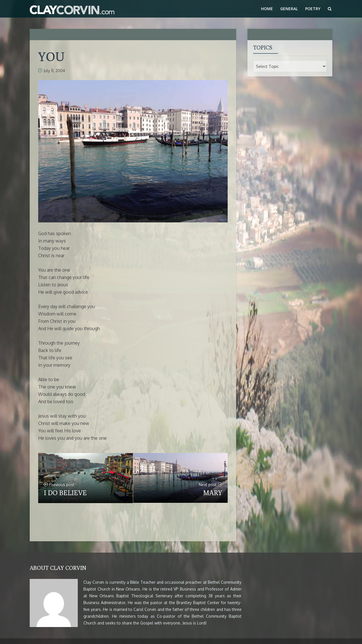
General (289, 9)
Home (267, 9)
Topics (263, 47)
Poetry (313, 9)
